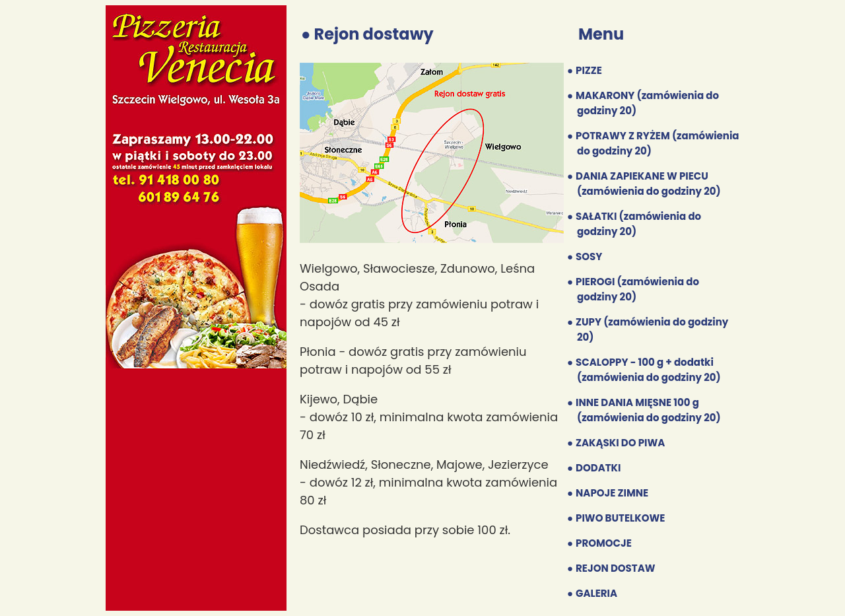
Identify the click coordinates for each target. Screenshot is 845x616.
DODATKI (598, 468)
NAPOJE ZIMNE (612, 493)
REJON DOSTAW (615, 568)
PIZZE (589, 70)
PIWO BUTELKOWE (620, 518)
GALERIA (596, 593)
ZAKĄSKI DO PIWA (620, 443)
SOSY (589, 257)
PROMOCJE (604, 543)
